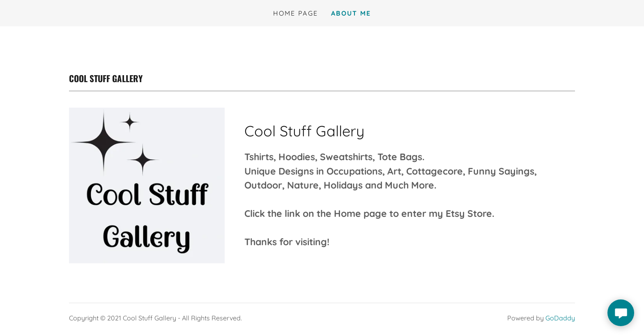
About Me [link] (351, 13)
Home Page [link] (296, 13)
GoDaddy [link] (560, 318)
